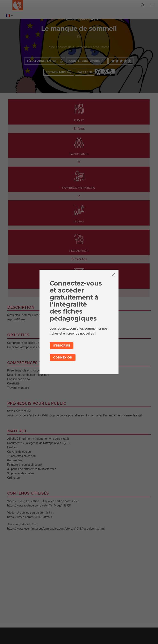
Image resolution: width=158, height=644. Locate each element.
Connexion (63, 357)
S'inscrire (62, 346)
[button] (153, 5)
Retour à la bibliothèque (81, 19)
